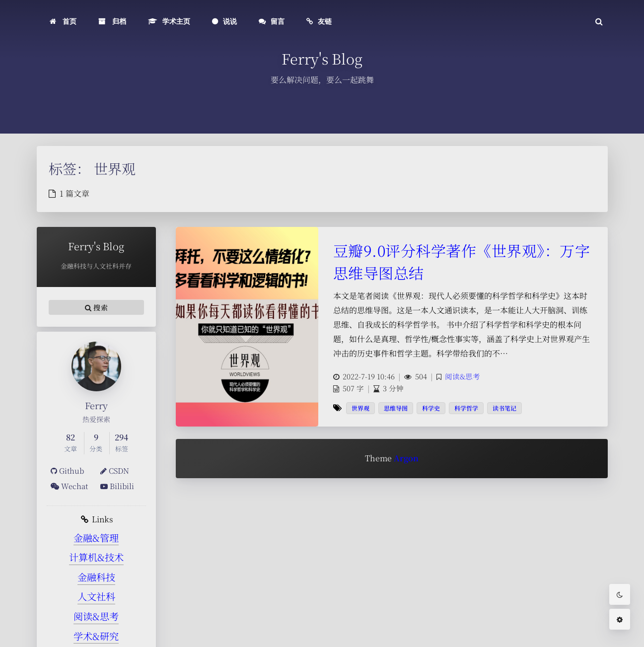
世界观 (360, 408)
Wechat (69, 486)
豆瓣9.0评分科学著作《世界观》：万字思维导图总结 (462, 261)
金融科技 (96, 577)
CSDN (115, 470)
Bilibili (117, 486)
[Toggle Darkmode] (620, 594)
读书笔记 (504, 408)
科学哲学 (466, 408)
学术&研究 (96, 636)
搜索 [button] (96, 307)
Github (67, 470)
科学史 (431, 408)
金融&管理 (96, 538)
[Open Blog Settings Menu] (620, 619)
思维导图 (396, 408)
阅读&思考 (96, 616)
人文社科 (96, 596)
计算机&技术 (96, 557)
